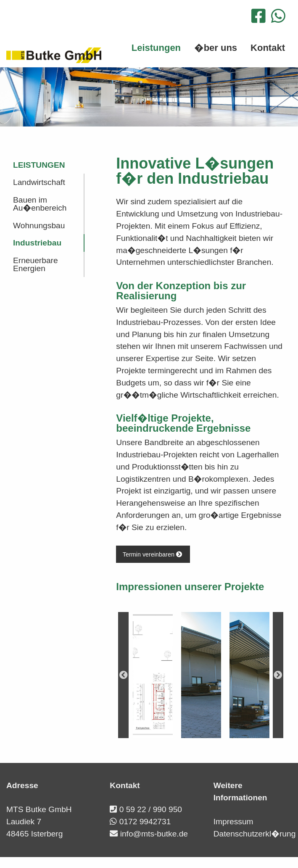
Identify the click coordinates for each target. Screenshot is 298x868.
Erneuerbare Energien (36, 264)
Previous (123, 675)
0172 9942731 (145, 822)
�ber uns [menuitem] (216, 48)
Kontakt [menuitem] (268, 48)
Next (278, 675)
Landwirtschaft (39, 182)
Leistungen (39, 165)
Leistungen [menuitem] (156, 48)
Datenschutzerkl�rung (255, 834)
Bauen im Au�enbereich (40, 204)
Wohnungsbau (39, 226)
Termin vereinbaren (153, 554)
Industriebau (37, 243)
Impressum (233, 822)
